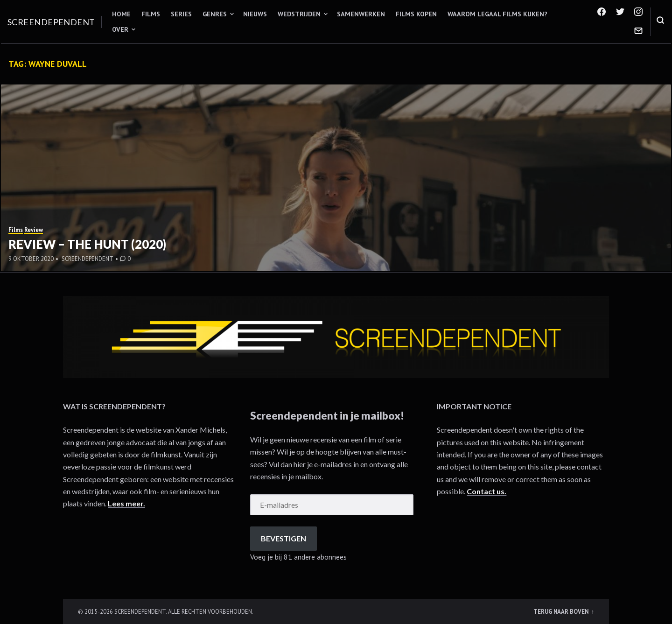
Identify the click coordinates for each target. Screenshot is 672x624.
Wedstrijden (299, 14)
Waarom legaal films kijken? (497, 14)
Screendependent (51, 22)
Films (151, 14)
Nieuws (255, 14)
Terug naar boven (562, 611)
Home (121, 14)
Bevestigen (283, 538)
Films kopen (416, 14)
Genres (215, 14)
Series (181, 14)
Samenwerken (361, 14)
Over (120, 29)
